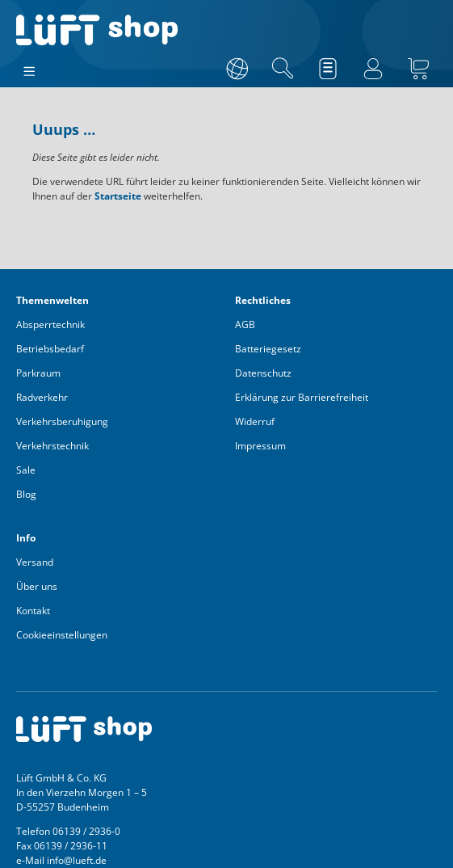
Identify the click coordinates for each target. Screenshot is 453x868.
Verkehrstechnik (52, 446)
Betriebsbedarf (50, 349)
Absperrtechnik (50, 324)
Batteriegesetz (268, 349)
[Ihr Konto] (373, 69)
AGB (245, 324)
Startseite (118, 196)
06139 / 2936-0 (86, 831)
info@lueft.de (77, 860)
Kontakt (33, 611)
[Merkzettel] (328, 69)
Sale (26, 470)
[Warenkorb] (418, 69)
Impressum (260, 446)
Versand (35, 562)
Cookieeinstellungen (62, 635)
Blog (26, 494)
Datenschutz (263, 373)
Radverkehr (42, 397)
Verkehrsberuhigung (62, 421)
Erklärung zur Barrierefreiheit (302, 397)
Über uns (37, 586)
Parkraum (38, 373)
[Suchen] (283, 69)
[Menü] (29, 68)
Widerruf (255, 421)
